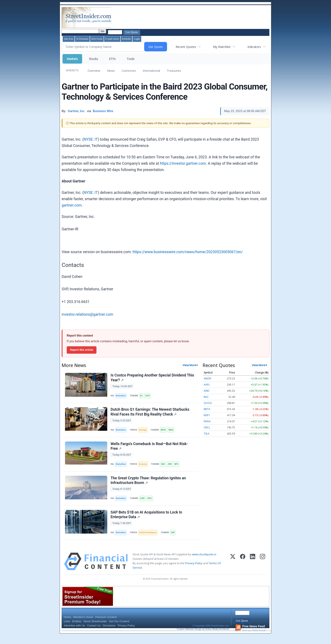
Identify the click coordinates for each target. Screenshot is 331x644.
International (151, 71)
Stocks (93, 59)
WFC (180, 468)
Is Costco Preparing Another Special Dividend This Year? (153, 378)
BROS (166, 432)
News (111, 71)
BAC (166, 468)
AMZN (207, 378)
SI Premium (82, 39)
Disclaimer (109, 634)
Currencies (129, 71)
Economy (145, 468)
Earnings (145, 432)
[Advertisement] (189, 18)
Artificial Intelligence (150, 540)
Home (67, 626)
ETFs (112, 59)
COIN (144, 504)
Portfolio (127, 39)
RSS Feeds (97, 39)
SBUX (174, 432)
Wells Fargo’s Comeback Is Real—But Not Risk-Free (150, 450)
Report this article (82, 350)
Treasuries (174, 71)
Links (67, 630)
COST (150, 396)
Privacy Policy (194, 572)
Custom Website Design (189, 638)
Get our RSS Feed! (250, 637)
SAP (176, 540)
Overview (94, 71)
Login (137, 39)
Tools (131, 59)
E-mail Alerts (112, 39)
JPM (173, 468)
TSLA (207, 434)
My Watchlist (222, 47)
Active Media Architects (217, 638)
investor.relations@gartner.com (87, 314)
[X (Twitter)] (233, 570)
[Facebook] (243, 570)
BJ (143, 396)
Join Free (69, 39)
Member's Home (83, 626)
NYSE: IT (91, 139)
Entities (77, 630)
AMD (207, 391)
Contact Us (94, 634)
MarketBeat (122, 396)
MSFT (207, 415)
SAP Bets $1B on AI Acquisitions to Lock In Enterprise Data (147, 522)
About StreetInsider (95, 630)
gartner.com (72, 205)
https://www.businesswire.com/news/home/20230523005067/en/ (188, 252)
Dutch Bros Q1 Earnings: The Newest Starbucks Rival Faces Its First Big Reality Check (150, 414)
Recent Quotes (186, 47)
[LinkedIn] (253, 570)
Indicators (254, 47)
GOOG (208, 403)
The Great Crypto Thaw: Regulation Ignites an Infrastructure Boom (149, 486)
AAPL (207, 385)
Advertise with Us (74, 634)
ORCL (207, 427)
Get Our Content (119, 630)
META (207, 409)
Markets (72, 59)
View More (189, 365)
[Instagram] (262, 570)
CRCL (152, 504)
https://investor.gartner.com (183, 163)
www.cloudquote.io (204, 563)
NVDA (207, 421)
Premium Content (106, 626)
